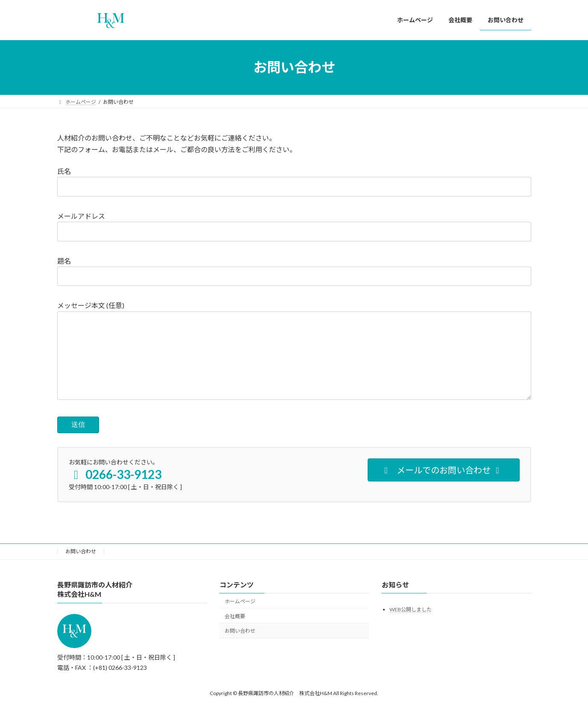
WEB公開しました (411, 627)
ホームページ (240, 618)
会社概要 (235, 633)
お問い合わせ (81, 568)
